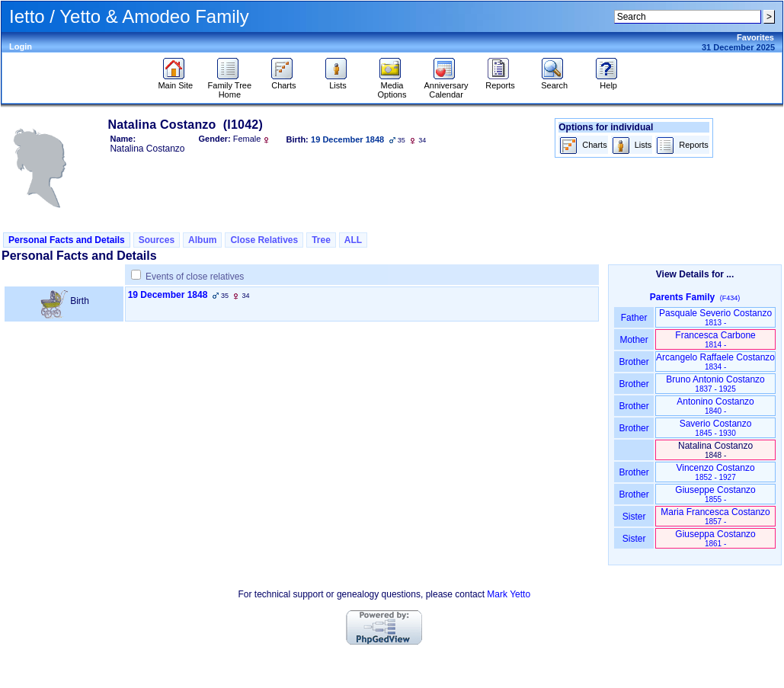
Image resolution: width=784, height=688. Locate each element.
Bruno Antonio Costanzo (715, 384)
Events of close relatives (195, 277)
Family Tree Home (230, 86)
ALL (353, 240)
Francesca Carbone (715, 339)
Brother (634, 362)
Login (21, 46)
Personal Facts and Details (67, 240)
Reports (500, 82)
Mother (634, 340)
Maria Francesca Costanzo (715, 516)
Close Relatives (264, 240)
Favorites (755, 37)
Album (202, 240)
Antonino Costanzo (715, 406)
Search (554, 82)
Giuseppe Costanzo (715, 494)
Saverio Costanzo (716, 428)
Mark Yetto (509, 594)
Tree (321, 240)
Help (608, 82)
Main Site (175, 82)
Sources (157, 240)
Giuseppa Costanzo (715, 538)
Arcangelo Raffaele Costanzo (715, 362)
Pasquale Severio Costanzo (715, 317)
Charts (284, 82)
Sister (634, 517)
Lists (338, 82)
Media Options (392, 86)
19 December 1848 (168, 295)
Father (634, 318)
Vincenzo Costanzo (715, 472)
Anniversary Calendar (446, 86)
